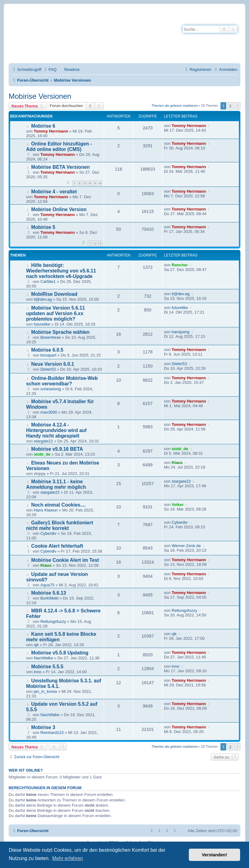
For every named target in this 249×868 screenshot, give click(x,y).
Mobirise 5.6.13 (49, 593)
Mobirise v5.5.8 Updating (60, 653)
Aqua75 (47, 585)
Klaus (177, 463)
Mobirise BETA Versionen (61, 167)
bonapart (49, 355)
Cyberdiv (49, 533)
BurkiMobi (50, 598)
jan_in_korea (45, 691)
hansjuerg (181, 332)
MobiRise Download (54, 294)
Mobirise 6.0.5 (47, 350)
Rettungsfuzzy (53, 621)
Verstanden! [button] (215, 855)
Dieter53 (48, 369)
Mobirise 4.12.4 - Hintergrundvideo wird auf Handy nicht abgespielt (56, 430)
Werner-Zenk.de (186, 546)
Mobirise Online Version (59, 209)
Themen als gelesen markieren (175, 106)
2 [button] (230, 106)
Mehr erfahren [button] (68, 858)
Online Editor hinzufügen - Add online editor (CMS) (59, 147)
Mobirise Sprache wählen (60, 332)
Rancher (180, 265)
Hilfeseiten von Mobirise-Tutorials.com (102, 40)
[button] (237, 106)
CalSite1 (48, 282)
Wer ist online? (26, 770)
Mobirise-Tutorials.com (107, 19)
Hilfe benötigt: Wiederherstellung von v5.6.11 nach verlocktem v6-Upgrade (61, 271)
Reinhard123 (52, 733)
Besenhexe (51, 337)
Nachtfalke (43, 658)
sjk (36, 645)
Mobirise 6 (43, 126)
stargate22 (43, 441)
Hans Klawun (46, 510)
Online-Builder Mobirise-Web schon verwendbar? (62, 381)
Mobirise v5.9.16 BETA (57, 449)
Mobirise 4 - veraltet (54, 192)
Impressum (76, 52)
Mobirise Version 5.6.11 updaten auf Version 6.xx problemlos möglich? (56, 313)
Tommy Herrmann (51, 131)
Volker (178, 505)
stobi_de (42, 454)
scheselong (51, 389)
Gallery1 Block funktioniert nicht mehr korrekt (60, 525)
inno (38, 672)
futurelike (42, 324)
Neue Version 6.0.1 (53, 364)
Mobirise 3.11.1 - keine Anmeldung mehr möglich (56, 484)
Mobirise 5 (43, 227)
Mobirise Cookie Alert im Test (65, 560)
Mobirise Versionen (40, 96)
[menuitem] (50, 69)
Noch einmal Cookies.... (59, 505)
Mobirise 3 (43, 727)
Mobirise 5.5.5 (47, 667)
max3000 (49, 412)
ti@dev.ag (43, 299)
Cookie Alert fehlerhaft (57, 546)
